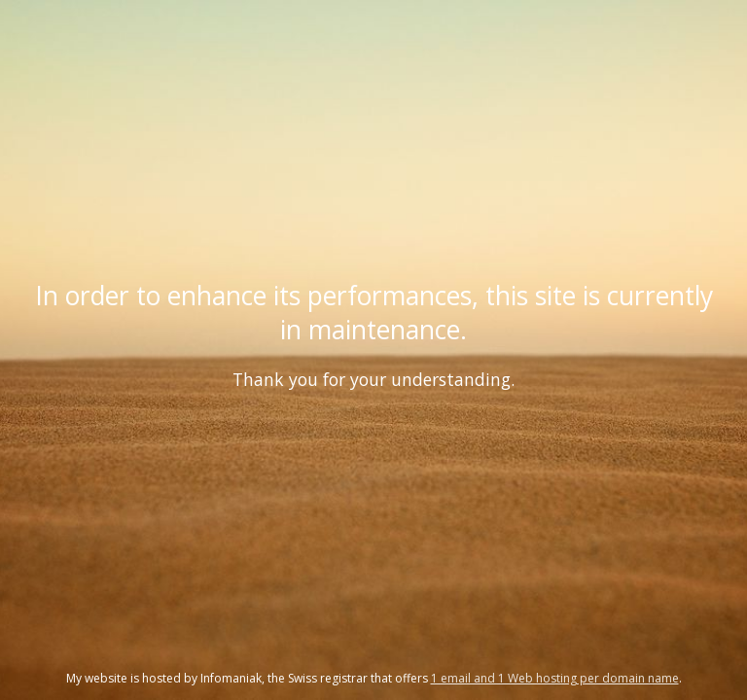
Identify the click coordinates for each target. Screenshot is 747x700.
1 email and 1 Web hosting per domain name (555, 678)
